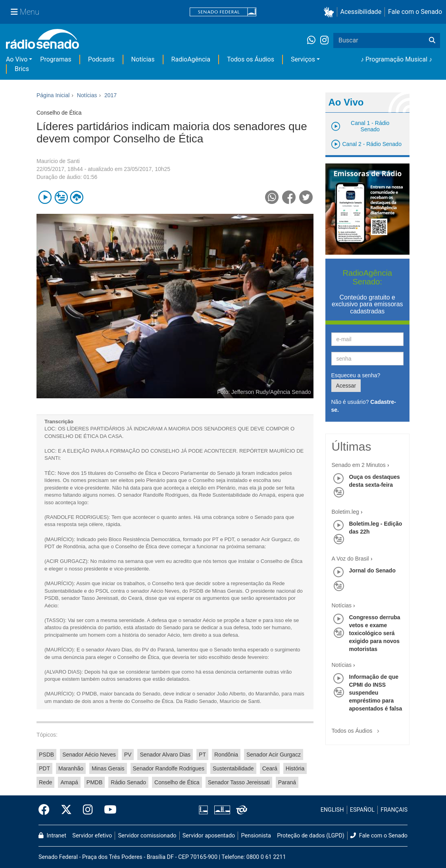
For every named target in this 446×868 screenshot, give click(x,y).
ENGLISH (332, 810)
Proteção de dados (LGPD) (311, 836)
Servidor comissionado (147, 836)
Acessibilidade (361, 12)
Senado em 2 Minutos (359, 465)
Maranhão (71, 768)
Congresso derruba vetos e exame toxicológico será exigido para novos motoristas (375, 633)
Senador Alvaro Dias (165, 755)
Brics (22, 69)
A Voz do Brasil (350, 559)
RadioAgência (191, 59)
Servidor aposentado (209, 836)
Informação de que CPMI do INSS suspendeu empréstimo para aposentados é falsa (376, 693)
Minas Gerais (108, 768)
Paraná (287, 782)
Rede (45, 782)
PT (202, 755)
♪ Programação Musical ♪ (396, 59)
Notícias (143, 59)
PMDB (94, 782)
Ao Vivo (17, 59)
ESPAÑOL (362, 810)
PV (128, 755)
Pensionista (256, 836)
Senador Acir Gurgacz (274, 755)
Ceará (270, 768)
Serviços (303, 59)
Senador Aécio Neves (89, 755)
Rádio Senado (128, 782)
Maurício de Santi (58, 161)
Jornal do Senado (372, 570)
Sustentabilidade (233, 768)
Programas (56, 59)
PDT (44, 768)
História (295, 768)
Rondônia (226, 755)
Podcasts (101, 59)
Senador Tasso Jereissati (239, 782)
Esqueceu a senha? (356, 375)
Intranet (52, 836)
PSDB (46, 755)
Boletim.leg (345, 512)
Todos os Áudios (251, 59)
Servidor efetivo (92, 836)
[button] (330, 12)
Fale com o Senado (415, 12)
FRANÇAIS (394, 810)
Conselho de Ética (177, 782)
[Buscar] (432, 40)
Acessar (346, 386)
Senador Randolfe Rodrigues (169, 768)
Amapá (69, 782)
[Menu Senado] (25, 12)
